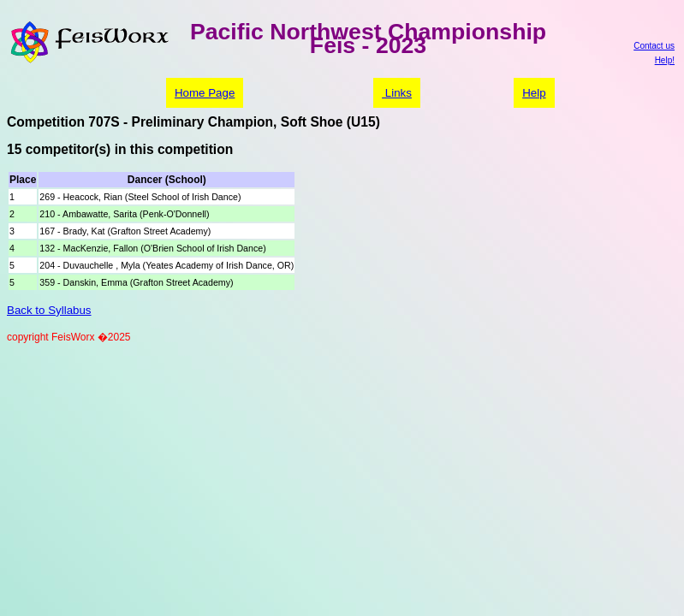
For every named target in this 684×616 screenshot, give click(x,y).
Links (397, 93)
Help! (665, 60)
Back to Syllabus (49, 310)
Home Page (205, 93)
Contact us (654, 46)
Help (534, 93)
